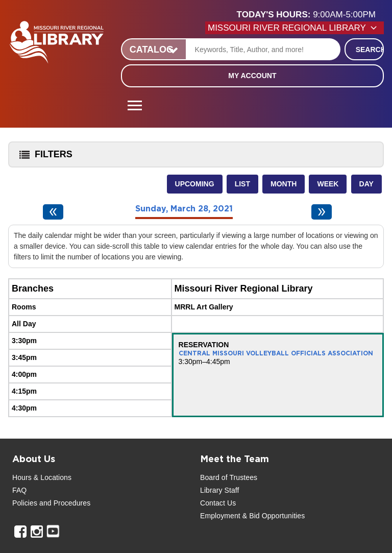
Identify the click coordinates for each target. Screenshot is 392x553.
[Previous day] (53, 212)
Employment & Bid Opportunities (252, 516)
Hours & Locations (42, 477)
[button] (310, 15)
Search (370, 50)
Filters (43, 158)
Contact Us (218, 503)
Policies (25, 503)
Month (284, 184)
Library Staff (220, 490)
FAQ (19, 490)
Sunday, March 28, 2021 (184, 209)
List (242, 184)
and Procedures (64, 503)
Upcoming (195, 184)
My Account (252, 76)
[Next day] (322, 212)
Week (328, 184)
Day (366, 184)
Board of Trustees (229, 477)
